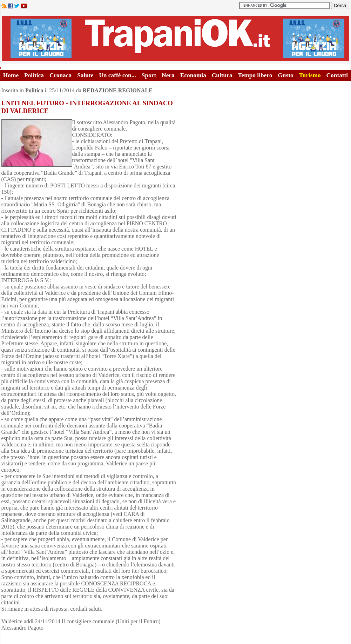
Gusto (285, 75)
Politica (34, 75)
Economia (193, 75)
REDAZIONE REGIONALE (118, 90)
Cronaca (60, 75)
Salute (85, 75)
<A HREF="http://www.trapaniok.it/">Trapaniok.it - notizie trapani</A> (176, 38)
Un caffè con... (117, 75)
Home (11, 75)
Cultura (222, 75)
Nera (168, 75)
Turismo (310, 75)
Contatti (337, 75)
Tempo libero (255, 75)
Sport (149, 75)
